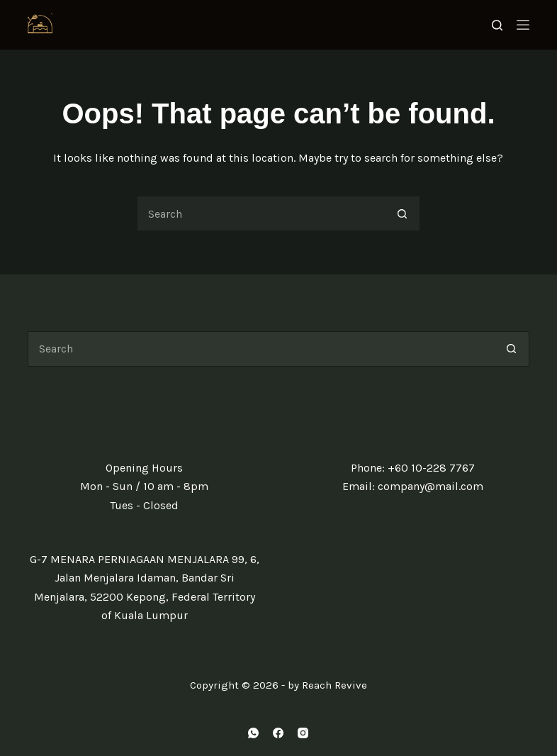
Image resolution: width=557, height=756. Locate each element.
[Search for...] (261, 213)
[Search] (497, 25)
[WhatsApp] (253, 733)
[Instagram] (303, 733)
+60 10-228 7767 (431, 468)
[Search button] (403, 213)
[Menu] (523, 25)
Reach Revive (334, 685)
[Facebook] (278, 733)
